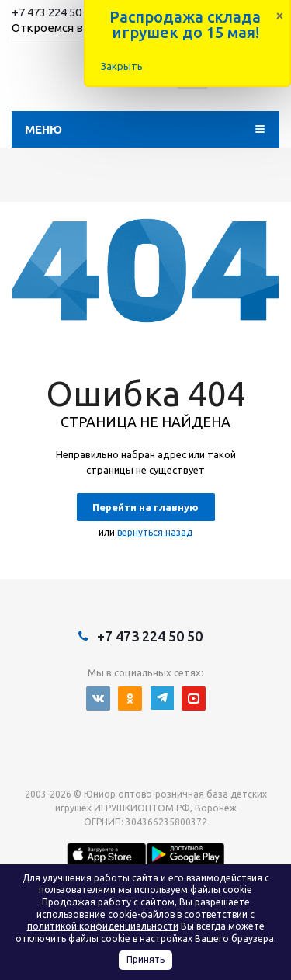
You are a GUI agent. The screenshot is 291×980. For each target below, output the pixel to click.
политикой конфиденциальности (103, 926)
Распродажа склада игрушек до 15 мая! (185, 24)
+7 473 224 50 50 (54, 12)
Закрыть (122, 66)
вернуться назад (155, 532)
